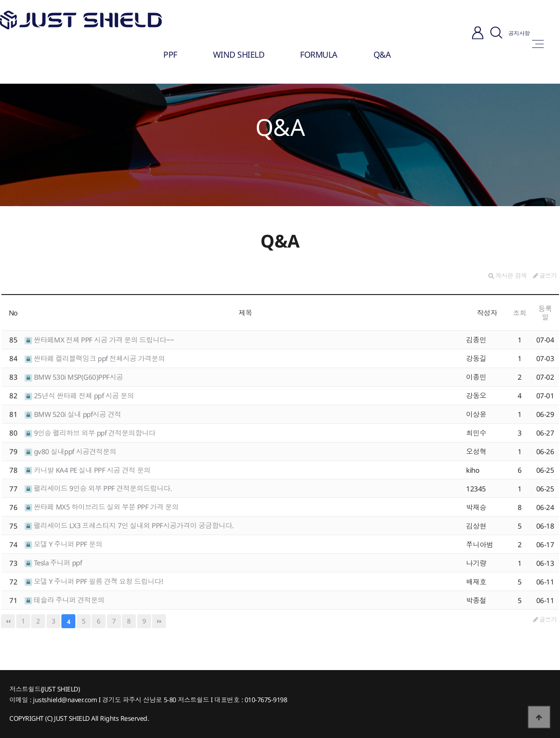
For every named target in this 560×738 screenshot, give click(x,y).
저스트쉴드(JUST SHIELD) (44, 689)
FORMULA (319, 54)
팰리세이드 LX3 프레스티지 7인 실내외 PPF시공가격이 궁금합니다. (129, 525)
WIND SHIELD (239, 54)
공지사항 (519, 33)
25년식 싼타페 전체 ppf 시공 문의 (79, 396)
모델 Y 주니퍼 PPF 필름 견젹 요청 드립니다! (94, 581)
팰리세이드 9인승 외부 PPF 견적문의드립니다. (98, 488)
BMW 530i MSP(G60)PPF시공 (74, 377)
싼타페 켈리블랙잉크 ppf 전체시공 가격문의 (95, 358)
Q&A (382, 54)
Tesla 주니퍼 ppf (53, 563)
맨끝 (159, 621)
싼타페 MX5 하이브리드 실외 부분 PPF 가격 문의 (102, 507)
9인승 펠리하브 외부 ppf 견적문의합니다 (90, 433)
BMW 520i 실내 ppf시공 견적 (73, 414)
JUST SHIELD (72, 718)
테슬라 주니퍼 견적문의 (65, 600)
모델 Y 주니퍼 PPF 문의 (63, 544)
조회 (520, 313)
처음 (8, 621)
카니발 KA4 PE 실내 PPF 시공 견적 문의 (88, 470)
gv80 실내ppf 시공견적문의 (70, 451)
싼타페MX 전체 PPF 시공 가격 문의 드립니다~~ (100, 340)
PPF (170, 54)
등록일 (545, 313)
